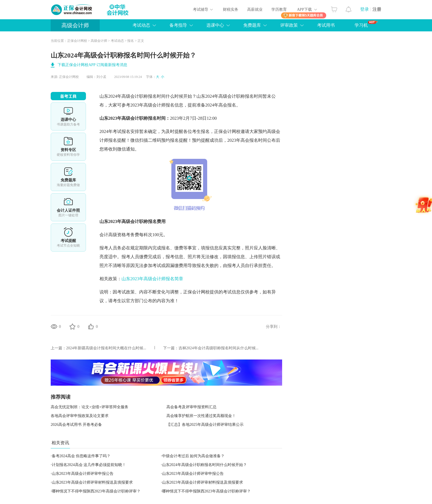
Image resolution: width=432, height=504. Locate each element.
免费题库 (252, 25)
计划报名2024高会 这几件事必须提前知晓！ (89, 465)
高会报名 (227, 105)
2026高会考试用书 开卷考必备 (76, 425)
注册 (377, 9)
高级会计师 (75, 25)
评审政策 (289, 25)
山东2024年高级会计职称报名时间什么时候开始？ (204, 465)
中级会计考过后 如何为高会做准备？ (193, 456)
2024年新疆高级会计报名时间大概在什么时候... (106, 348)
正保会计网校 (77, 41)
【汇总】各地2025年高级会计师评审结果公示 (205, 425)
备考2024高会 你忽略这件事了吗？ (81, 456)
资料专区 (68, 147)
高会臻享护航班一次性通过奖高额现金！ (201, 416)
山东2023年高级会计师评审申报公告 (83, 474)
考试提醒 (68, 238)
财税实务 (231, 9)
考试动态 (141, 25)
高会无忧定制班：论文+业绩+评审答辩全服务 (90, 407)
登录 (364, 9)
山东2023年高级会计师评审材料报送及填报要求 (92, 482)
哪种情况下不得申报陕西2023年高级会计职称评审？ (96, 491)
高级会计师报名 (159, 105)
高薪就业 (255, 9)
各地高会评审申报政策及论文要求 (80, 416)
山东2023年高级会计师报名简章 (152, 279)
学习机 (366, 24)
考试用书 (326, 25)
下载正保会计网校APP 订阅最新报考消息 (92, 65)
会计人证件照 (68, 207)
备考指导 (178, 25)
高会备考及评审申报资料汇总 (191, 407)
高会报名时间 (254, 140)
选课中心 (215, 25)
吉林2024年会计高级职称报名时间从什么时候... (219, 348)
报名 (131, 41)
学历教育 (279, 9)
